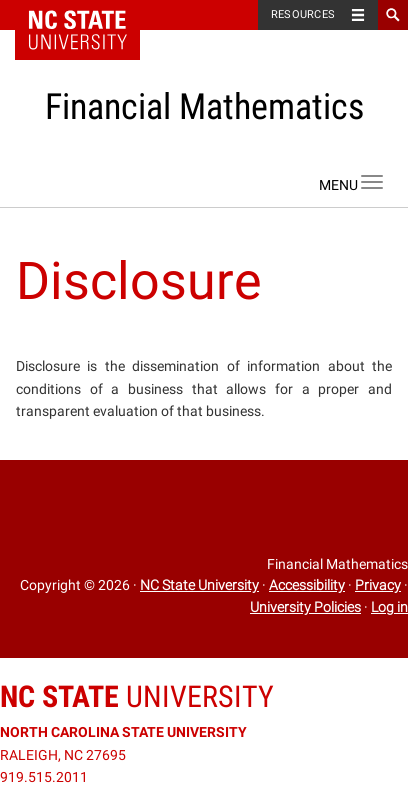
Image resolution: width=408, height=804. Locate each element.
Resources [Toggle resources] (303, 14)
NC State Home (90, 15)
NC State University (199, 585)
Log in (389, 607)
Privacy (378, 585)
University (137, 696)
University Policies (305, 607)
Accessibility (307, 585)
